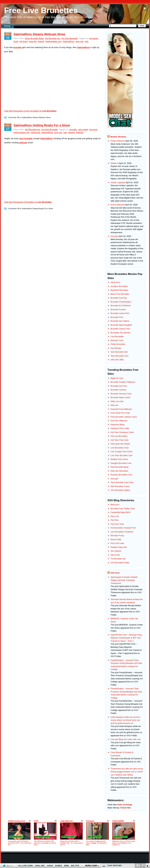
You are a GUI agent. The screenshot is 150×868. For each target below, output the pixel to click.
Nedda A (114, 163)
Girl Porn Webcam (119, 421)
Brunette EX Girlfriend (121, 306)
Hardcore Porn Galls (120, 428)
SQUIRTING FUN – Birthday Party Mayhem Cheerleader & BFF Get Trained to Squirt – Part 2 (126, 638)
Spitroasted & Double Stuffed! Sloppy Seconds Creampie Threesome (124, 580)
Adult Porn (115, 282)
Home (7, 26)
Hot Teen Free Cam (120, 440)
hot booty (24, 41)
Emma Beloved (118, 205)
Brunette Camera (118, 390)
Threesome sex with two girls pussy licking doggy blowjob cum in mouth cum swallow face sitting (127, 772)
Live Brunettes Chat (120, 448)
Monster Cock (117, 340)
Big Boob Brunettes (119, 290)
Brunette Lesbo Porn (120, 313)
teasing (72, 132)
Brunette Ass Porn (119, 386)
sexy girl (114, 479)
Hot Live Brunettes (119, 436)
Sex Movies (116, 348)
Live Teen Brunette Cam (122, 455)
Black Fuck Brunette (120, 294)
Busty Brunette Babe (34, 38)
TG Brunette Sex (118, 559)
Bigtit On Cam (117, 378)
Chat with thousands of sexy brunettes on (30, 111)
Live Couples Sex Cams (122, 451)
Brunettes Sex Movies (121, 333)
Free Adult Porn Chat (120, 413)
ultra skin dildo (117, 360)
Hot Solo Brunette (70, 38)
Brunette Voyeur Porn (120, 329)
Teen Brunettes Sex (120, 356)
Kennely (114, 236)
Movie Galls (116, 539)
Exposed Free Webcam (121, 409)
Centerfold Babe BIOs (121, 512)
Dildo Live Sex (117, 401)
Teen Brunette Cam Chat (122, 482)
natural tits (35, 132)
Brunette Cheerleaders (121, 302)
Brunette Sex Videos (120, 321)
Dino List (115, 516)
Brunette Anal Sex (119, 298)
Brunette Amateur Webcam (123, 382)
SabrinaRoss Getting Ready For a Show (42, 125)
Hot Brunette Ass (53, 38)
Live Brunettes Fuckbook (122, 532)
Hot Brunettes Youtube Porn (123, 528)
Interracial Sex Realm (120, 444)
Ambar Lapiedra (118, 182)
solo (87, 41)
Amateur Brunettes (119, 286)
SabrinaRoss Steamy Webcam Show (39, 34)
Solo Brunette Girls (119, 352)
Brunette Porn (117, 317)
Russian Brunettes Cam (121, 475)
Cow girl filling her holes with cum (126, 739)
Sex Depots (116, 551)
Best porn (115, 505)
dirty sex (114, 405)
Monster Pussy (117, 536)
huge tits (33, 41)
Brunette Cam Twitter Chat (123, 509)
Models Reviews (118, 137)
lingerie (41, 41)
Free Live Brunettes (41, 10)
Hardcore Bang (117, 425)
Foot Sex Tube (117, 524)
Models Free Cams (119, 459)
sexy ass (79, 41)
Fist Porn (115, 520)
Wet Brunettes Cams (120, 486)
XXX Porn (115, 573)
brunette (73, 129)
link (147, 819)
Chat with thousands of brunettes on (28, 202)
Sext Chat (115, 555)
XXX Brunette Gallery (120, 490)
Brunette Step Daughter (121, 325)
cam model (83, 129)
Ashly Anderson (118, 141)
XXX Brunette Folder (120, 563)
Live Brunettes (117, 336)
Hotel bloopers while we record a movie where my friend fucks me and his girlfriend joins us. (125, 720)
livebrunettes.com (54, 41)
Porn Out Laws (117, 543)
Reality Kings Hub (119, 547)
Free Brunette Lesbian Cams (124, 417)
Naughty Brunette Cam (121, 463)
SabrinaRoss (69, 41)
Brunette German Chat (121, 394)
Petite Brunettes (118, 344)
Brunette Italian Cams (120, 397)
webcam (80, 132)
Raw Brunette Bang (120, 467)
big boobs (94, 38)
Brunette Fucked (118, 309)
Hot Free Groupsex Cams (122, 432)
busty (16, 41)
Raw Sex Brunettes (119, 471)
